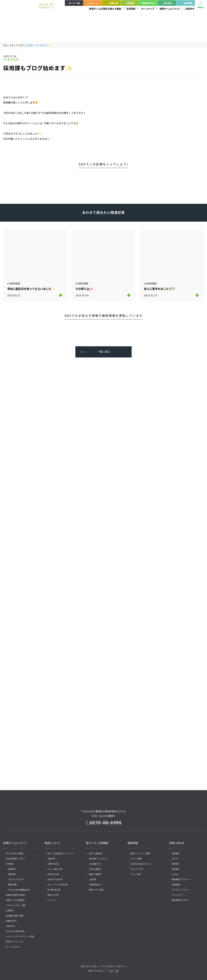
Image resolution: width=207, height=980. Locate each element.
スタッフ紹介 (137, 874)
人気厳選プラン (96, 863)
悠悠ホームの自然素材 (17, 900)
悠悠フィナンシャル (16, 941)
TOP (5, 45)
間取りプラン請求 (97, 889)
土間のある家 (54, 863)
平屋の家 (52, 858)
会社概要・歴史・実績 (16, 915)
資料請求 (176, 868)
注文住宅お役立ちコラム (142, 863)
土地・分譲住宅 (96, 868)
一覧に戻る (104, 350)
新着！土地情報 (96, 874)
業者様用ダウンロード (182, 879)
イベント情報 (137, 858)
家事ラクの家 (54, 894)
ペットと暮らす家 (56, 868)
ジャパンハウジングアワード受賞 (22, 936)
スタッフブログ (17, 45)
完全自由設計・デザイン (17, 858)
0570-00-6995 (106, 822)
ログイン (176, 858)
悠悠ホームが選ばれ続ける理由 (105, 9)
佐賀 (117, 970)
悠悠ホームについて (170, 9)
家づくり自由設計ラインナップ (62, 853)
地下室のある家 (55, 889)
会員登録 (176, 853)
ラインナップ (147, 9)
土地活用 (167, 3)
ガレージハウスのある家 (59, 884)
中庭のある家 (54, 874)
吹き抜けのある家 (56, 879)
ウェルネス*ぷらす (18, 879)
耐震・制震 (14, 884)
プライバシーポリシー (182, 889)
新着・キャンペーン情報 (141, 853)
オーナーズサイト (15, 946)
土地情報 (130, 3)
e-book (175, 874)
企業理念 (11, 910)
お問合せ (190, 9)
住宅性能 (131, 9)
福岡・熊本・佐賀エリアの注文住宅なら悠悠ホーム (104, 966)
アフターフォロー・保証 (17, 905)
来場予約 (176, 863)
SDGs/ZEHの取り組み (16, 931)
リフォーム (93, 3)
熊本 (111, 970)
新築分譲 (111, 3)
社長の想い (12, 926)
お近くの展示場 (96, 853)
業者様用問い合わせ (181, 900)
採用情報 (185, 3)
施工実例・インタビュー (100, 858)
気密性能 (13, 874)
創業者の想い (13, 920)
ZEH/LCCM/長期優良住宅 (21, 889)
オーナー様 (74, 3)
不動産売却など (148, 3)
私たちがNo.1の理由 (16, 853)
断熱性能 (13, 868)
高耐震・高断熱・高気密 (17, 894)
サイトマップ (178, 894)
